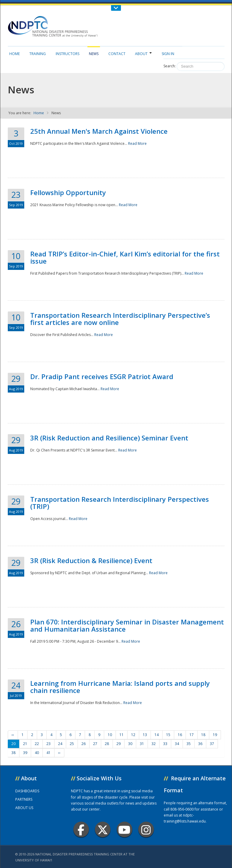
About (143, 54)
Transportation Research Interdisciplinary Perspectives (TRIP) (120, 503)
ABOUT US (24, 808)
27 (95, 744)
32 (154, 744)
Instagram (146, 830)
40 (37, 753)
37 (212, 744)
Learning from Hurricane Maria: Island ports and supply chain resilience (120, 687)
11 (122, 735)
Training (38, 54)
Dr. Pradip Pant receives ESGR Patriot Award (102, 376)
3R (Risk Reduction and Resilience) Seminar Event (109, 438)
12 (133, 735)
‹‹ (13, 735)
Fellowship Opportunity (68, 192)
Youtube (124, 830)
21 (25, 744)
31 (142, 744)
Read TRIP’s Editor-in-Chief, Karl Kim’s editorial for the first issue (125, 257)
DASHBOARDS (27, 791)
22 (37, 744)
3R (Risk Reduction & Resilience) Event (91, 560)
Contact (117, 54)
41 (48, 753)
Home (15, 54)
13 (145, 735)
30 (130, 744)
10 (110, 735)
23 (48, 744)
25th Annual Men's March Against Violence (99, 131)
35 (189, 744)
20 (13, 744)
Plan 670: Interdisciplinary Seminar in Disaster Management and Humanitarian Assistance (127, 625)
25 (72, 744)
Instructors (68, 54)
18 (203, 735)
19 (215, 735)
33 (165, 744)
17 (192, 735)
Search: (170, 66)
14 (157, 735)
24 (60, 744)
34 (177, 744)
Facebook (81, 830)
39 (25, 753)
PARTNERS (24, 799)
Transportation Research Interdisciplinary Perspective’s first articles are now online (120, 319)
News (94, 54)
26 (84, 744)
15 (168, 735)
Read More (137, 143)
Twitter (103, 830)
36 (200, 744)
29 (119, 744)
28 (107, 744)
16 (180, 735)
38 (13, 753)
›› (59, 753)
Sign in (168, 54)
